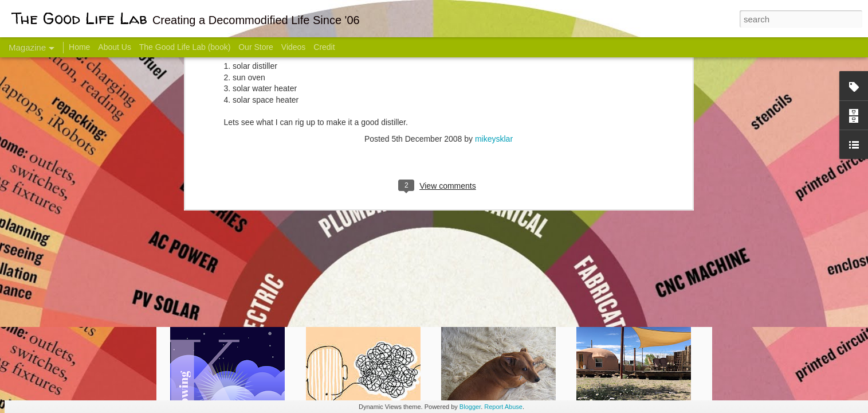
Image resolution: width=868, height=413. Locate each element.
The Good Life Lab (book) (185, 47)
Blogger (470, 407)
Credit (324, 47)
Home (79, 47)
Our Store (256, 47)
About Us (115, 47)
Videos (294, 47)
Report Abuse (503, 407)
